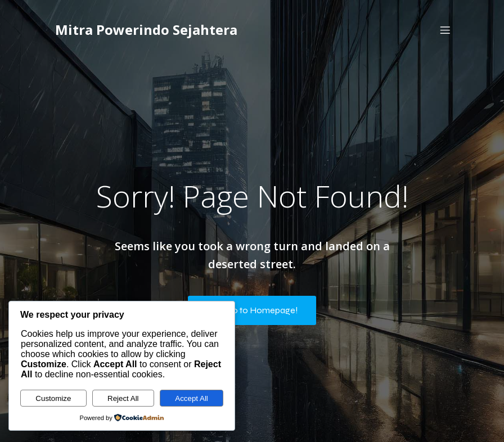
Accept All (192, 398)
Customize (53, 398)
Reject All (123, 398)
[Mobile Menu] (445, 31)
